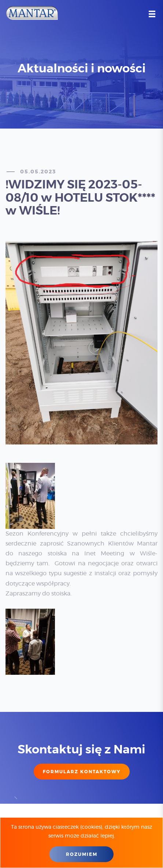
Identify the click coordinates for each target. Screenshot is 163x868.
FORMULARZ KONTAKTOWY (82, 772)
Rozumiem (82, 854)
